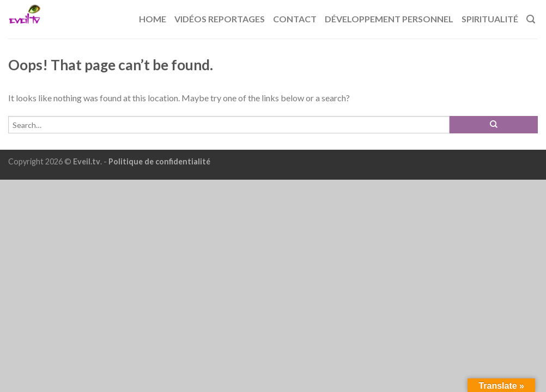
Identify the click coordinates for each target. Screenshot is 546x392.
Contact (295, 19)
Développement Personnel (389, 19)
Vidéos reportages (220, 19)
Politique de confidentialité (159, 161)
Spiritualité (490, 19)
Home (153, 19)
